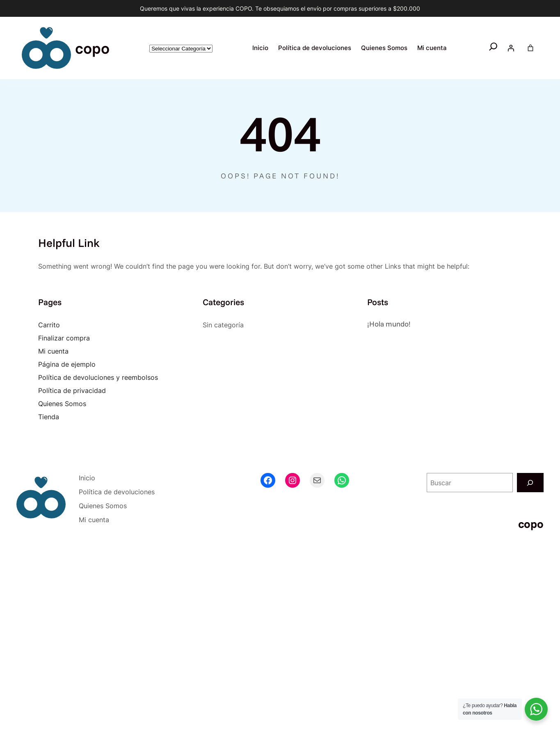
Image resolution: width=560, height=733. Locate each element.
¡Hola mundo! (389, 324)
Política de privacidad (72, 390)
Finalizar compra (64, 338)
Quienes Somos (62, 404)
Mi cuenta (53, 351)
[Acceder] (511, 48)
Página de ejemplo (67, 364)
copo (92, 48)
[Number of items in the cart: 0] (530, 48)
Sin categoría (223, 325)
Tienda (49, 417)
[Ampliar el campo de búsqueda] (493, 48)
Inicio (260, 48)
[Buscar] (530, 483)
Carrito (49, 325)
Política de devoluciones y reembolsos (98, 377)
